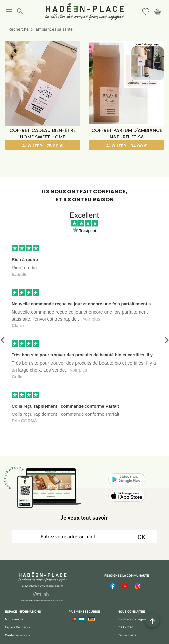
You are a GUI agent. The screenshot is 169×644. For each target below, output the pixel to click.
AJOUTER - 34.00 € (127, 146)
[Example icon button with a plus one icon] (152, 621)
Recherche (18, 29)
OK (141, 537)
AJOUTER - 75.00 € (42, 146)
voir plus (91, 319)
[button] (2, 340)
